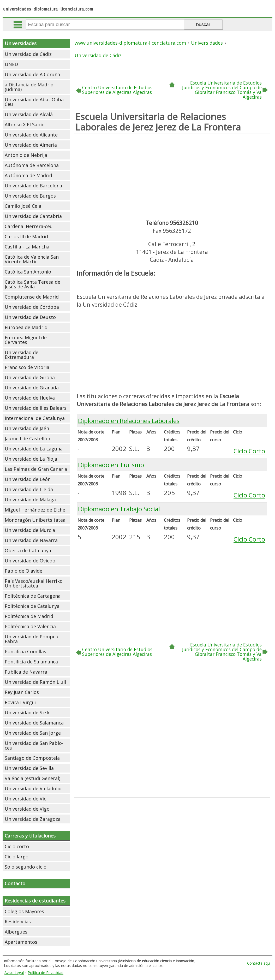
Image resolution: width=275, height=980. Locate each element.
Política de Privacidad (46, 973)
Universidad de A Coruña (32, 74)
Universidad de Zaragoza (33, 819)
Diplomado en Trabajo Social (119, 509)
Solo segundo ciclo (26, 867)
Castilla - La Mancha (27, 247)
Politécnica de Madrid (29, 616)
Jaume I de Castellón (27, 438)
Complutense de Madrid (32, 297)
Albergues (16, 932)
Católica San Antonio (28, 272)
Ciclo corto (17, 846)
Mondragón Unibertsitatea (35, 520)
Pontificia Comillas (25, 651)
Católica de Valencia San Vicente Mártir (32, 259)
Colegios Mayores (24, 911)
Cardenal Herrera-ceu (29, 226)
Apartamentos (21, 942)
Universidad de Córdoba (32, 307)
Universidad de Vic (25, 799)
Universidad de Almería (31, 145)
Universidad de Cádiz (28, 54)
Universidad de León (28, 479)
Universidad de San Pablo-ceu (34, 745)
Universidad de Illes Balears (36, 408)
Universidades (21, 43)
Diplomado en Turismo (111, 465)
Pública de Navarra (26, 672)
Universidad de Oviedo (30, 561)
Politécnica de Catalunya (32, 606)
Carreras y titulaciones (30, 836)
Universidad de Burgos (30, 196)
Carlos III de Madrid (26, 236)
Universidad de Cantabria (33, 216)
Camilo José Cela (23, 206)
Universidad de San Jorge (33, 733)
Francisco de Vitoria (27, 367)
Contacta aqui (259, 963)
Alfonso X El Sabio (25, 124)
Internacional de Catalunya (35, 418)
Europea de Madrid (26, 327)
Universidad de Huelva (30, 398)
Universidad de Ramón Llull (35, 682)
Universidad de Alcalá (29, 114)
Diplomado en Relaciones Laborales (129, 421)
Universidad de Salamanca (34, 723)
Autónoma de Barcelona (32, 165)
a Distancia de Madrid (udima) (29, 87)
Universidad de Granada (32, 388)
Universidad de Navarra (31, 540)
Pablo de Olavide (23, 571)
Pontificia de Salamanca (31, 662)
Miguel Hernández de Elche (35, 510)
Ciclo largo (17, 857)
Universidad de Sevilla (29, 768)
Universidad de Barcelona (33, 186)
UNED (11, 64)
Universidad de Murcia (30, 530)
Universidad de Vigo (27, 809)
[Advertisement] (172, 176)
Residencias (18, 922)
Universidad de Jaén (27, 428)
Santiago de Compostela (32, 758)
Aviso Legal (14, 973)
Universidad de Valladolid (33, 788)
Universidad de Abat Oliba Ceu (34, 102)
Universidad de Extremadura (22, 355)
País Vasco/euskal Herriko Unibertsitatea (34, 583)
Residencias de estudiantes (35, 901)
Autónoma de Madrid (28, 175)
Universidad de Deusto (30, 317)
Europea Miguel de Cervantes (26, 340)
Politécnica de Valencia (30, 626)
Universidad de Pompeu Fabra (32, 639)
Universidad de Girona (30, 377)
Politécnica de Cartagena (33, 596)
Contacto (15, 883)
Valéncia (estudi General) (32, 778)
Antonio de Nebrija (26, 155)
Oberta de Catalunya (28, 550)
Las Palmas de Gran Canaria (36, 469)
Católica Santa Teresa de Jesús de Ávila (32, 284)
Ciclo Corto (249, 451)
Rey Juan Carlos (22, 692)
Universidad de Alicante (31, 135)
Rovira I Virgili (20, 702)
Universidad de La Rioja (31, 459)
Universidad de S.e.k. (28, 712)
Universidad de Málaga (30, 500)
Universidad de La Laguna (34, 449)
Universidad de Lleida (29, 489)
